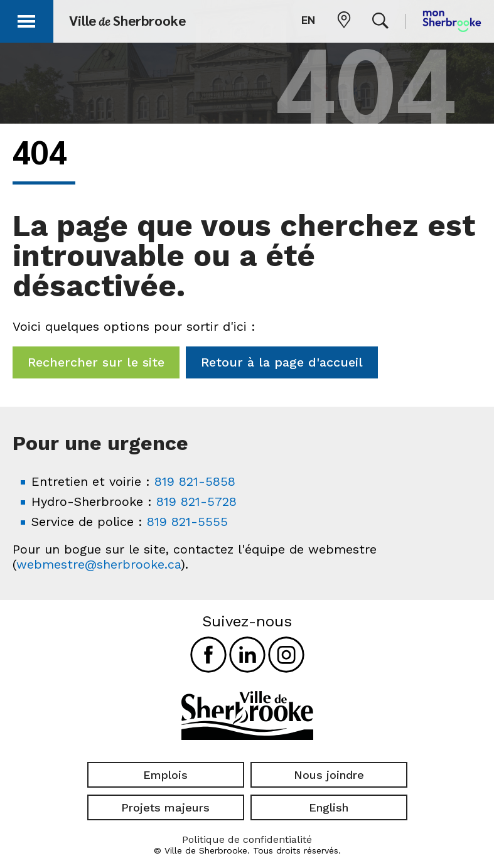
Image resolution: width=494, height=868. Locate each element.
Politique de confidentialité (247, 839)
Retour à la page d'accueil (282, 362)
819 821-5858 (195, 481)
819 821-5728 (196, 501)
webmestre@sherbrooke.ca (99, 564)
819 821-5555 (187, 522)
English (329, 807)
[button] (26, 19)
